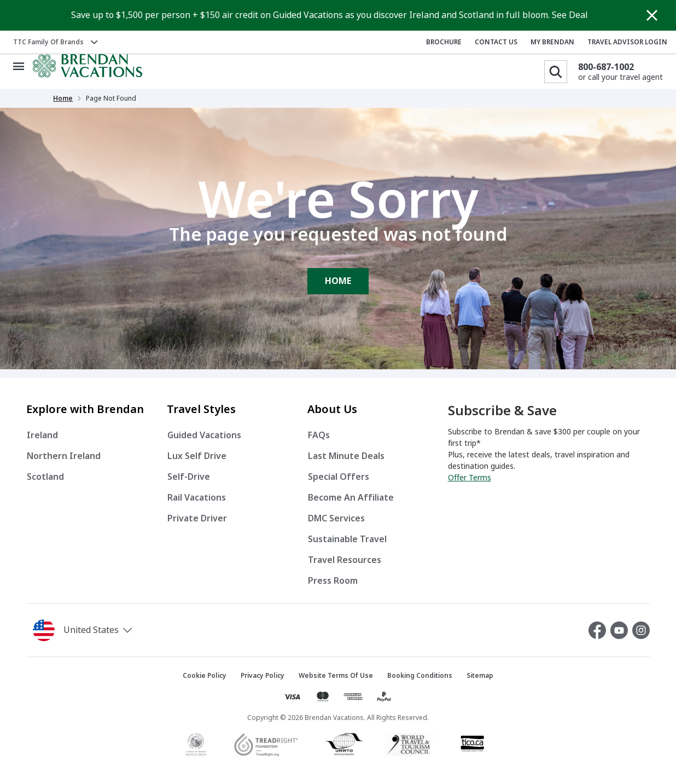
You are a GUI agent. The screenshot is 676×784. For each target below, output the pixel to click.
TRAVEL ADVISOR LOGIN (627, 42)
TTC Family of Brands (48, 42)
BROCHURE (444, 42)
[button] (109, 630)
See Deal (570, 15)
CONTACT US (496, 42)
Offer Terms (470, 478)
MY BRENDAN (552, 42)
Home (63, 98)
